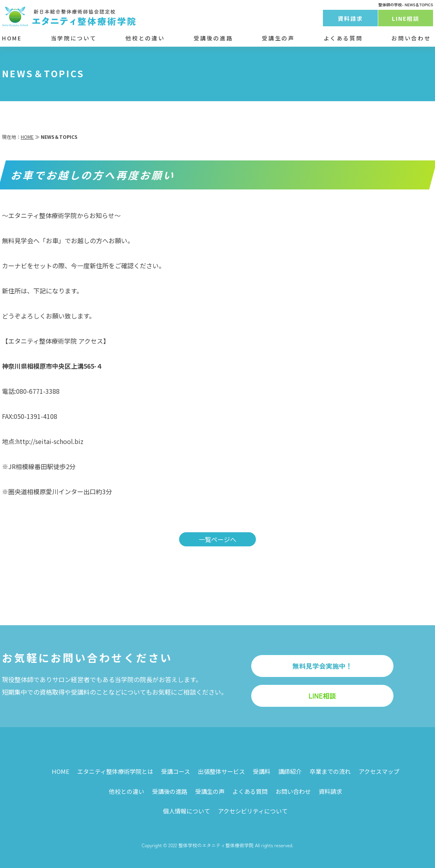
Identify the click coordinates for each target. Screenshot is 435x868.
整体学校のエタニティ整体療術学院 (216, 845)
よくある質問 (343, 38)
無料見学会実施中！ (322, 666)
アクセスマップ (379, 771)
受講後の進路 (213, 38)
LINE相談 (406, 18)
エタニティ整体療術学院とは (115, 771)
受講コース (176, 771)
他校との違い (145, 38)
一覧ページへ (217, 539)
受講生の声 (278, 38)
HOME (12, 38)
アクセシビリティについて (253, 811)
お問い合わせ (411, 38)
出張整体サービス (221, 771)
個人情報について (187, 811)
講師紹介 (290, 771)
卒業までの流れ (330, 771)
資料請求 (350, 18)
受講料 (262, 771)
